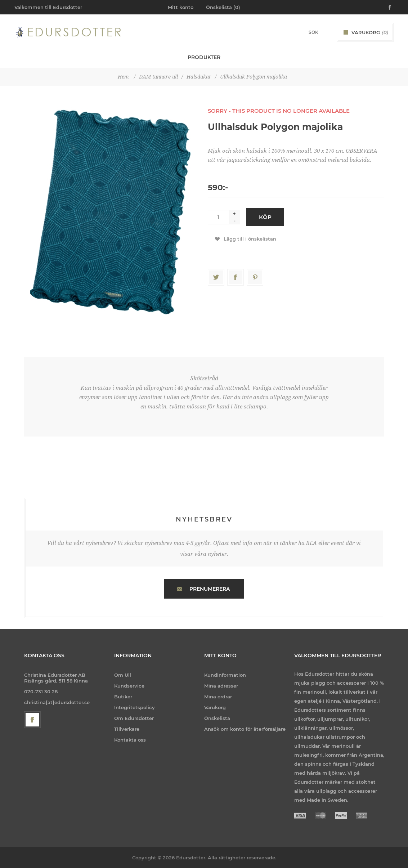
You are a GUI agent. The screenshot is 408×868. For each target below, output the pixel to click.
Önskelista (217, 718)
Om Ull (123, 675)
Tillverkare (127, 729)
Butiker (123, 697)
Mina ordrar (218, 697)
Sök (326, 32)
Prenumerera (210, 589)
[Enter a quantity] (219, 217)
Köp (265, 217)
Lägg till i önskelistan (250, 239)
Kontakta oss (130, 740)
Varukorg (215, 707)
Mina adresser (221, 686)
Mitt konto (181, 7)
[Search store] (304, 32)
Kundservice (129, 686)
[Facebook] (32, 720)
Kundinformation (225, 675)
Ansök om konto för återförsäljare (245, 729)
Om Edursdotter (134, 718)
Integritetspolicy (134, 707)
